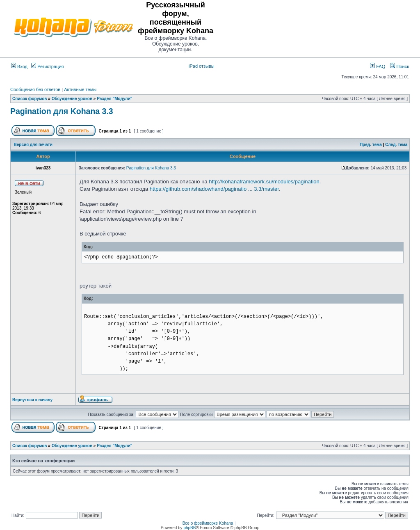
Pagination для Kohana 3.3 (62, 111)
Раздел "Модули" (114, 99)
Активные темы (80, 89)
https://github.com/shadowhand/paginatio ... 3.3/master (214, 189)
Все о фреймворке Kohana (208, 523)
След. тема (396, 145)
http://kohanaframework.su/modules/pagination (264, 182)
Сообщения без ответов (35, 89)
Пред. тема (371, 145)
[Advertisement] (313, 27)
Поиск (399, 66)
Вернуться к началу (32, 400)
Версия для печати (33, 145)
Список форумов (30, 99)
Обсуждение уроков (72, 99)
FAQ (378, 66)
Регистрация (47, 66)
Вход (19, 66)
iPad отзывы (202, 66)
